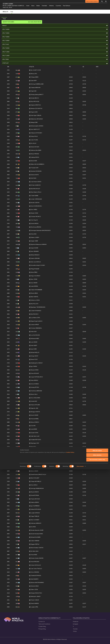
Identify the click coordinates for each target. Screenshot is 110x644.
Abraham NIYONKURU (36, 171)
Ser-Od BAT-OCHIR (36, 70)
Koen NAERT (34, 346)
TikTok (75, 631)
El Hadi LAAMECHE (36, 185)
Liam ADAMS (34, 342)
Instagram (76, 624)
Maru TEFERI (34, 279)
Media (38, 6)
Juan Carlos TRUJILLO (36, 569)
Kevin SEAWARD (35, 251)
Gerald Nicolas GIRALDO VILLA (38, 474)
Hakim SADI (34, 332)
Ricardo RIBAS (34, 293)
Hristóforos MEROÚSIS (36, 391)
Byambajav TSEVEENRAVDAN (38, 307)
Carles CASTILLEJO (36, 565)
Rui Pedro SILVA (35, 551)
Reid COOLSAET (35, 478)
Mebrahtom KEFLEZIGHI (37, 119)
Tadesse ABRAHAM (36, 88)
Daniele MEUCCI (35, 98)
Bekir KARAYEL (35, 297)
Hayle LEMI (34, 91)
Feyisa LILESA (34, 112)
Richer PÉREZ (34, 272)
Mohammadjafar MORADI (37, 126)
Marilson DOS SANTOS (37, 108)
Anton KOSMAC (35, 384)
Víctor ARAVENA (35, 572)
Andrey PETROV (35, 387)
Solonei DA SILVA (35, 147)
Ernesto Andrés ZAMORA (37, 558)
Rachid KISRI (34, 161)
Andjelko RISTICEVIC (36, 440)
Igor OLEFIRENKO (35, 506)
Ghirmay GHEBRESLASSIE (37, 84)
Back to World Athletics (92, 1)
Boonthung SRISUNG (36, 227)
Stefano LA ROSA (35, 300)
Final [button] (4, 19)
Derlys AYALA (34, 136)
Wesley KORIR (34, 122)
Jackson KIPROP (35, 325)
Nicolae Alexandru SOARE (37, 530)
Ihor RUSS (33, 527)
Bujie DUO (33, 447)
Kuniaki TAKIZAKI (35, 454)
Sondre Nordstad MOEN (37, 534)
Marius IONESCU (35, 422)
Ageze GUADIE (35, 248)
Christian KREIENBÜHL (36, 328)
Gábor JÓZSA (34, 590)
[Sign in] (106, 1)
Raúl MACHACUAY (35, 189)
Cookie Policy (42, 626)
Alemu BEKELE (34, 380)
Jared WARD (34, 429)
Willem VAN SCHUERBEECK (38, 164)
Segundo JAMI (34, 408)
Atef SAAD (34, 178)
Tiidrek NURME (35, 196)
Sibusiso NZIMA (35, 370)
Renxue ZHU (34, 74)
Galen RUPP (34, 81)
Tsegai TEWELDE (35, 516)
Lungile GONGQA (35, 513)
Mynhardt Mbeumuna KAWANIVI (39, 244)
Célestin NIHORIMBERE (37, 290)
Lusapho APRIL (35, 607)
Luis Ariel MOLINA (35, 335)
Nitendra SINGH (35, 586)
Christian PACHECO (36, 217)
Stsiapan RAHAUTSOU (36, 593)
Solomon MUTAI (35, 175)
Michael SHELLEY (35, 352)
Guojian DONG (35, 433)
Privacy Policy (42, 629)
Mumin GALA (34, 394)
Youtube (75, 629)
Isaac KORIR (34, 349)
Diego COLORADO (36, 276)
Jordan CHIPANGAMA (36, 199)
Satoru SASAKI (35, 471)
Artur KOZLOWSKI (35, 398)
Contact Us (42, 622)
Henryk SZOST (35, 356)
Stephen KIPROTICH (36, 105)
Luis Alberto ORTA (35, 318)
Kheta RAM (34, 234)
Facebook (76, 622)
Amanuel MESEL (35, 419)
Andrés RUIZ (34, 401)
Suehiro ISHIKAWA (35, 258)
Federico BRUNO (35, 502)
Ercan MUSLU (34, 485)
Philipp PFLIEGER (35, 269)
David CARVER (35, 415)
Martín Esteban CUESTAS (37, 548)
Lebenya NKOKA (35, 157)
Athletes (51, 6)
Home (28, 6)
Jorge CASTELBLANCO (37, 377)
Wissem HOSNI (34, 213)
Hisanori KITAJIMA (35, 405)
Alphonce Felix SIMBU (36, 150)
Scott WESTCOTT (35, 129)
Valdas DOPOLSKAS (36, 509)
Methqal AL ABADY (36, 596)
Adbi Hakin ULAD (35, 436)
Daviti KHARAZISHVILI (36, 206)
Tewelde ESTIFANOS (36, 576)
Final (12, 12)
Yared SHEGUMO (35, 562)
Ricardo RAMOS (35, 492)
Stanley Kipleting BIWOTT (37, 95)
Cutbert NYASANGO (36, 311)
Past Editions (67, 6)
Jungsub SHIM (34, 468)
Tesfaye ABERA (35, 77)
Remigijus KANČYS (35, 412)
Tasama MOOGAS (35, 499)
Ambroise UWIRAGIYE (36, 523)
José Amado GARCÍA (36, 182)
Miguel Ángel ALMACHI (37, 321)
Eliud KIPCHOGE (35, 102)
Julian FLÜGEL (34, 140)
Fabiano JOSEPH (35, 237)
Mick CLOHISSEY (35, 520)
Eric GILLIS (34, 143)
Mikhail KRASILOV (35, 255)
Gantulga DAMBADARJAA (37, 488)
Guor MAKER (34, 283)
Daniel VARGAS (35, 224)
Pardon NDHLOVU (35, 450)
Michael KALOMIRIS (36, 537)
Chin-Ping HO (34, 220)
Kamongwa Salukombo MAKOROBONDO (41, 230)
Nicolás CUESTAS (35, 203)
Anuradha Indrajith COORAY (38, 265)
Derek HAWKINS (35, 603)
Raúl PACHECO (35, 314)
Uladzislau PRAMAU (36, 464)
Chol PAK (33, 426)
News (33, 6)
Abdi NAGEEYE (35, 579)
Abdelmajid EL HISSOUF (37, 363)
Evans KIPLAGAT (35, 373)
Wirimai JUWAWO (35, 461)
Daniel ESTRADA (35, 495)
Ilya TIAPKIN (34, 366)
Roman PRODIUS (35, 154)
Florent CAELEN (35, 600)
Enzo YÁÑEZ (34, 210)
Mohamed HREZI (35, 339)
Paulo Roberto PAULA (36, 192)
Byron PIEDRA (34, 457)
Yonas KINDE (34, 555)
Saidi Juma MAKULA (36, 262)
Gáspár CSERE (34, 241)
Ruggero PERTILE (35, 544)
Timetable (44, 6)
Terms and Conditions (44, 624)
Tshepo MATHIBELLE (36, 481)
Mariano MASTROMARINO (37, 583)
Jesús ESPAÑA (34, 286)
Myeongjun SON (35, 443)
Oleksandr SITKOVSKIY (37, 133)
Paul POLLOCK (35, 304)
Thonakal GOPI (35, 168)
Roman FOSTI (34, 359)
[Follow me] (30, 70)
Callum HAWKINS (35, 541)
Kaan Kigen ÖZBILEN (36, 115)
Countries (58, 6)
